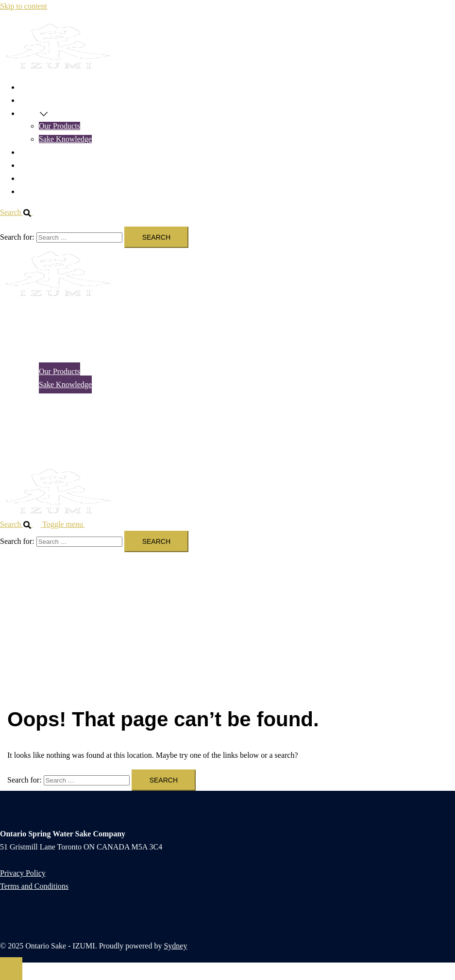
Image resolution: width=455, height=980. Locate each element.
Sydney (175, 946)
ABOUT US (39, 178)
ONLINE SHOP (45, 100)
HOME (31, 87)
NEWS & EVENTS (50, 152)
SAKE (30, 113)
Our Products (59, 126)
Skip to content (24, 6)
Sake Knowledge (65, 139)
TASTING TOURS (49, 165)
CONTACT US (43, 191)
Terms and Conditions (34, 886)
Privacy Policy (23, 873)
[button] (20, 212)
